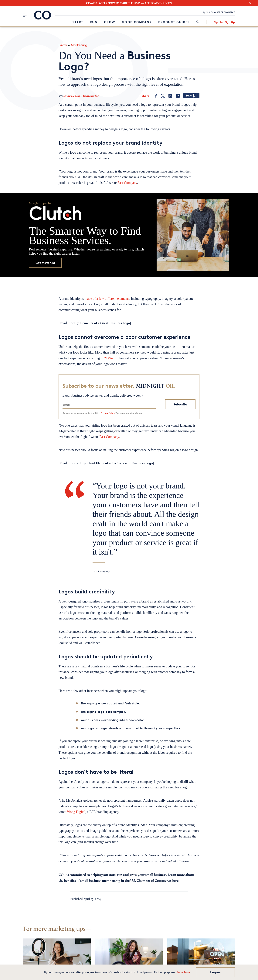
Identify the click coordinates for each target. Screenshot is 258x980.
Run (94, 22)
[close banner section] (250, 3)
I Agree (215, 972)
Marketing (79, 44)
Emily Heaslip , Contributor (81, 95)
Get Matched (45, 262)
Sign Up (230, 22)
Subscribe (180, 403)
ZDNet (109, 357)
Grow (110, 22)
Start (78, 22)
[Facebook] (156, 95)
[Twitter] (163, 95)
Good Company (137, 22)
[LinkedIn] (170, 95)
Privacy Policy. (108, 412)
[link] (197, 22)
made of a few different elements (107, 298)
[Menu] (25, 15)
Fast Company (127, 182)
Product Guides (174, 22)
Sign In (218, 22)
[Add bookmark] (191, 95)
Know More (183, 972)
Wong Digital (76, 811)
